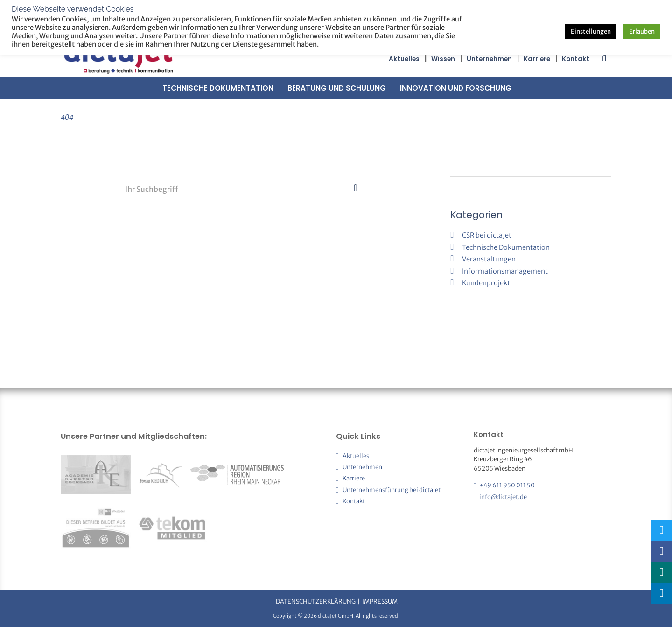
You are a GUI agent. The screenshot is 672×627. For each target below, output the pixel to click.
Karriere (537, 59)
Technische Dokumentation (218, 88)
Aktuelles (404, 59)
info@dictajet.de (503, 497)
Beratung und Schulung (337, 88)
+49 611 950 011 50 (507, 485)
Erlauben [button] (642, 32)
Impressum (380, 602)
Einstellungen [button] (591, 32)
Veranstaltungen (489, 259)
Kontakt (576, 59)
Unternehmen (489, 59)
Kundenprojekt (486, 283)
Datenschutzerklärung (316, 602)
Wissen (443, 59)
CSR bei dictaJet (487, 235)
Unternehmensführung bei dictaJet (392, 490)
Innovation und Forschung (456, 88)
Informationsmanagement (505, 271)
